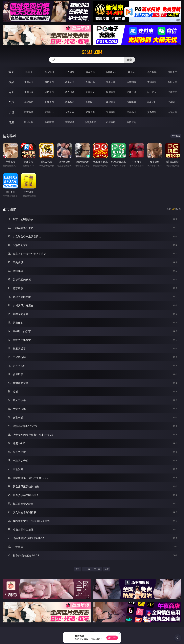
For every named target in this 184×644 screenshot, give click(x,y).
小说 (11, 112)
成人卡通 (70, 92)
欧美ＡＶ (70, 82)
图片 (11, 102)
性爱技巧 (172, 112)
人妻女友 (70, 112)
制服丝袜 (111, 92)
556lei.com (92, 52)
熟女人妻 (111, 82)
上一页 (87, 569)
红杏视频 (111, 122)
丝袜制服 (131, 82)
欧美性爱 (90, 92)
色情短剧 (131, 122)
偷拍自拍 (49, 92)
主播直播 (152, 82)
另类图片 (172, 102)
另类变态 (172, 92)
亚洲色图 (49, 102)
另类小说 (131, 112)
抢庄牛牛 (172, 72)
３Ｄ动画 (90, 82)
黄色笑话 (152, 112)
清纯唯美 (131, 102)
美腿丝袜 (111, 102)
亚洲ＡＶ (29, 82)
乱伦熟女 (152, 92)
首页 (77, 569)
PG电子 (29, 72)
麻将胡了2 (111, 72)
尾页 (107, 569)
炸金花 (131, 72)
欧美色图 (70, 102)
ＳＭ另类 (172, 82)
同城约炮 (29, 122)
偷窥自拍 (29, 102)
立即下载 (112, 638)
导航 (11, 122)
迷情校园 (111, 112)
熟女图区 (152, 102)
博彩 (11, 72)
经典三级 (131, 92)
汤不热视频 (90, 122)
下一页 (97, 569)
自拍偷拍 (49, 82)
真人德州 (49, 72)
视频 (11, 82)
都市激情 (29, 112)
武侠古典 (90, 112)
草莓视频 (70, 122)
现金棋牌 (152, 72)
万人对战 (70, 72)
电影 (11, 92)
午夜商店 (49, 122)
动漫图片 (90, 102)
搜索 (129, 60)
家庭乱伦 (49, 112)
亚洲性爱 (29, 92)
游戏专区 (90, 72)
